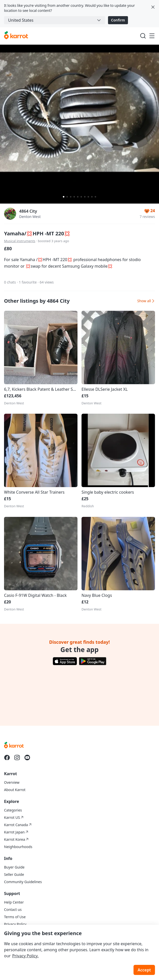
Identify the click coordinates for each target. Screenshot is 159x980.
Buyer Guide (14, 867)
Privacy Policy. (25, 956)
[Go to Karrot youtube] (27, 758)
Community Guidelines (23, 882)
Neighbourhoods (18, 847)
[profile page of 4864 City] (10, 214)
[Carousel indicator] (64, 197)
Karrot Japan (16, 832)
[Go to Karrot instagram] (17, 758)
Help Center (14, 902)
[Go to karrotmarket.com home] (16, 36)
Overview (12, 782)
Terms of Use (15, 917)
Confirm (118, 20)
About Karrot (15, 790)
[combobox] (55, 20)
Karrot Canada (18, 825)
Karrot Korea (16, 839)
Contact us (13, 909)
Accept (144, 970)
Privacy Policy (15, 924)
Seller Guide (14, 874)
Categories (13, 810)
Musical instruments (20, 241)
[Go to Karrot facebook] (7, 758)
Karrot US (14, 817)
